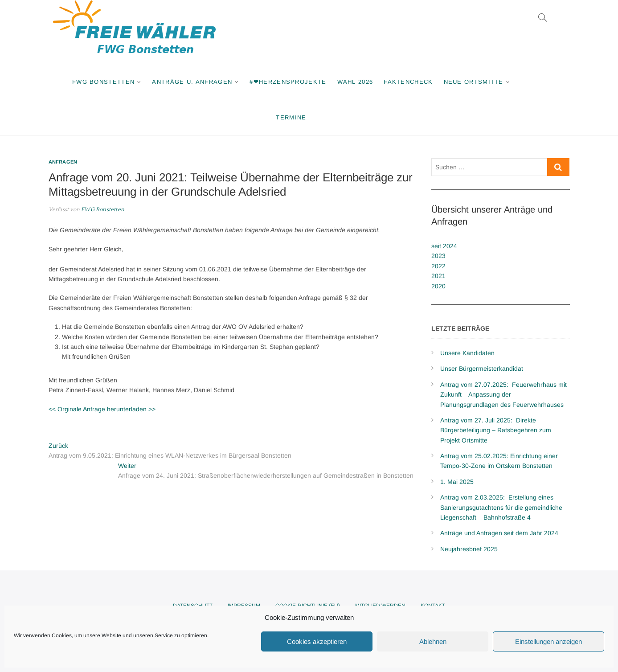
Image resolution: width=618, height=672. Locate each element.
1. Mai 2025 (457, 482)
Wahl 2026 (355, 82)
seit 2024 (444, 246)
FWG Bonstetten (103, 82)
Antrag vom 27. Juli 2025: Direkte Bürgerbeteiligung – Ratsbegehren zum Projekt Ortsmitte (496, 430)
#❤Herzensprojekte (288, 82)
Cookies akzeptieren (317, 641)
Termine (291, 117)
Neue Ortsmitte (474, 82)
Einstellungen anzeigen (548, 641)
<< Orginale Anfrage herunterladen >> (102, 409)
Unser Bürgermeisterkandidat (482, 369)
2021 (438, 276)
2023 (438, 256)
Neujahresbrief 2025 (469, 549)
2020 (438, 286)
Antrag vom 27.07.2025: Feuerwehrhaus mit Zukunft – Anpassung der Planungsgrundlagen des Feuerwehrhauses (503, 395)
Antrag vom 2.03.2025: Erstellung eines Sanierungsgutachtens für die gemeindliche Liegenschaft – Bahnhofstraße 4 (501, 507)
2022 (438, 266)
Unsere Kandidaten (467, 353)
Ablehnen (433, 641)
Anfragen (63, 162)
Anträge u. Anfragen (192, 82)
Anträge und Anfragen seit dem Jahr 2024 (499, 533)
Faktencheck (408, 82)
